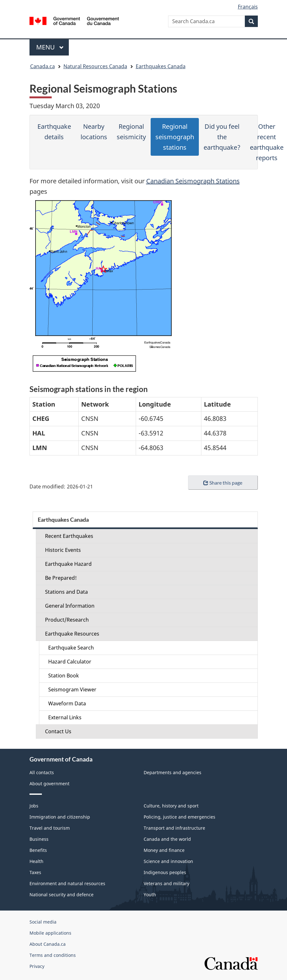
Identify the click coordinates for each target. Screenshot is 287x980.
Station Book (64, 676)
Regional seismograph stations (175, 137)
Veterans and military (166, 883)
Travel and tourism (50, 828)
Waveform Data (67, 703)
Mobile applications (50, 933)
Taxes (35, 872)
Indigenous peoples (165, 872)
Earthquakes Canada (161, 66)
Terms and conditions (53, 955)
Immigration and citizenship (60, 817)
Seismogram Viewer (72, 689)
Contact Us (58, 731)
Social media (43, 922)
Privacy (37, 966)
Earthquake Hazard (68, 564)
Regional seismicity (131, 132)
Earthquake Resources (72, 634)
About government (49, 784)
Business (39, 839)
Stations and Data (66, 592)
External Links (65, 717)
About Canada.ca (48, 944)
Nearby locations (94, 132)
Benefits (38, 850)
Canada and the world (167, 839)
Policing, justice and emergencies (179, 817)
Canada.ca (42, 66)
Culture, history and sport (171, 806)
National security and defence (62, 895)
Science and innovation (168, 861)
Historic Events (63, 550)
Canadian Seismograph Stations (193, 181)
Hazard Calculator (70, 662)
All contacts (42, 772)
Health (36, 861)
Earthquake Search (71, 648)
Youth (150, 895)
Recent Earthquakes (69, 536)
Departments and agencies (173, 772)
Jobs (34, 806)
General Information (70, 606)
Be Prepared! (61, 578)
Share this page (223, 483)
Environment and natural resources (67, 883)
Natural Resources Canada (95, 66)
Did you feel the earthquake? (222, 137)
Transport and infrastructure (174, 828)
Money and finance (164, 850)
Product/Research (67, 620)
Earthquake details (54, 132)
